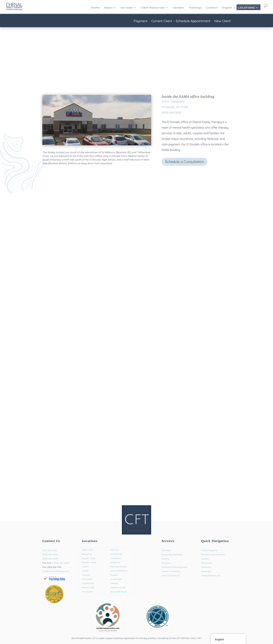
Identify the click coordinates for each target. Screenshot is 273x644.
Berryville (87, 554)
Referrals (206, 567)
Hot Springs (116, 554)
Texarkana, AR (118, 587)
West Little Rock (119, 592)
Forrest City (88, 587)
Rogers (114, 575)
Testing (165, 559)
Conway (86, 575)
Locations (247, 8)
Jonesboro (116, 558)
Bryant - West (89, 562)
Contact (212, 8)
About (108, 8)
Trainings (195, 8)
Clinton (86, 571)
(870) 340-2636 (50, 555)
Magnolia (115, 562)
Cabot (85, 567)
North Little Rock (119, 571)
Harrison (115, 550)
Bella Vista (88, 550)
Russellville (116, 579)
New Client (222, 21)
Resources (207, 563)
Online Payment (209, 550)
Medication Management (175, 567)
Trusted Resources (211, 575)
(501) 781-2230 (50, 550)
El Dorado (87, 579)
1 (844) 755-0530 (61, 563)
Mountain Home (118, 567)
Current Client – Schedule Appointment (181, 21)
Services (127, 8)
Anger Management (172, 555)
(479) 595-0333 (50, 559)
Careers (178, 8)
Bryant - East (89, 558)
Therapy (166, 550)
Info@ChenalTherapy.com (56, 571)
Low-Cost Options (171, 575)
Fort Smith (87, 592)
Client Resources (153, 8)
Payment (141, 21)
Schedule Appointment (213, 555)
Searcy (114, 583)
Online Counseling (171, 571)
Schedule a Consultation (185, 162)
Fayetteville (88, 583)
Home (95, 8)
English (227, 8)
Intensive (166, 563)
